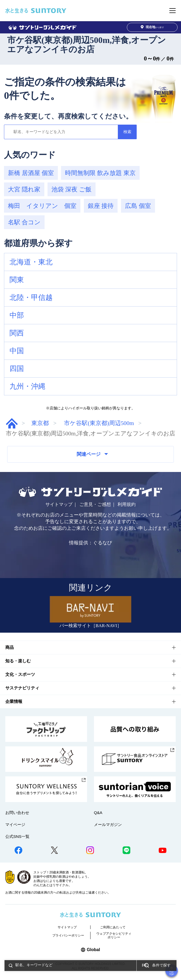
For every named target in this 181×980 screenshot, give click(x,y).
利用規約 (127, 504)
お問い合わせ (17, 813)
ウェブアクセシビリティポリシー (114, 935)
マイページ (15, 824)
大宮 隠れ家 (24, 189)
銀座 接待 (101, 206)
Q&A (98, 813)
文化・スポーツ (20, 674)
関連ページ (92, 454)
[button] (90, 262)
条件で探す (161, 965)
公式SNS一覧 (17, 836)
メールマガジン (108, 824)
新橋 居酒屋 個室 (31, 173)
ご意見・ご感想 (95, 504)
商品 (10, 647)
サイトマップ (59, 504)
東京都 (40, 423)
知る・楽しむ (18, 661)
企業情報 (14, 701)
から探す (152, 27)
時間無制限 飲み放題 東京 (100, 173)
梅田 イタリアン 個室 (42, 206)
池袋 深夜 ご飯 (72, 189)
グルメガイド (12, 423)
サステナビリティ (22, 688)
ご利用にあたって (113, 927)
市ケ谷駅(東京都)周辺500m (99, 423)
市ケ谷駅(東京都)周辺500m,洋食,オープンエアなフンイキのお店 (86, 45)
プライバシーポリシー (68, 935)
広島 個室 (138, 206)
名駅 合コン (24, 222)
